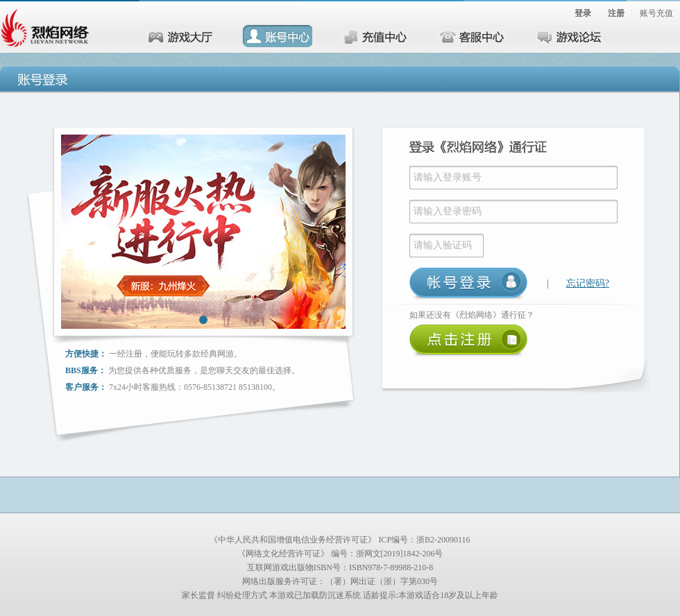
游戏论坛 (569, 36)
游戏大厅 (180, 36)
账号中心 (278, 36)
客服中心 (472, 36)
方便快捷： (86, 354)
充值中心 (375, 36)
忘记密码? (588, 283)
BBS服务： (86, 370)
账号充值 (656, 13)
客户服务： (86, 387)
